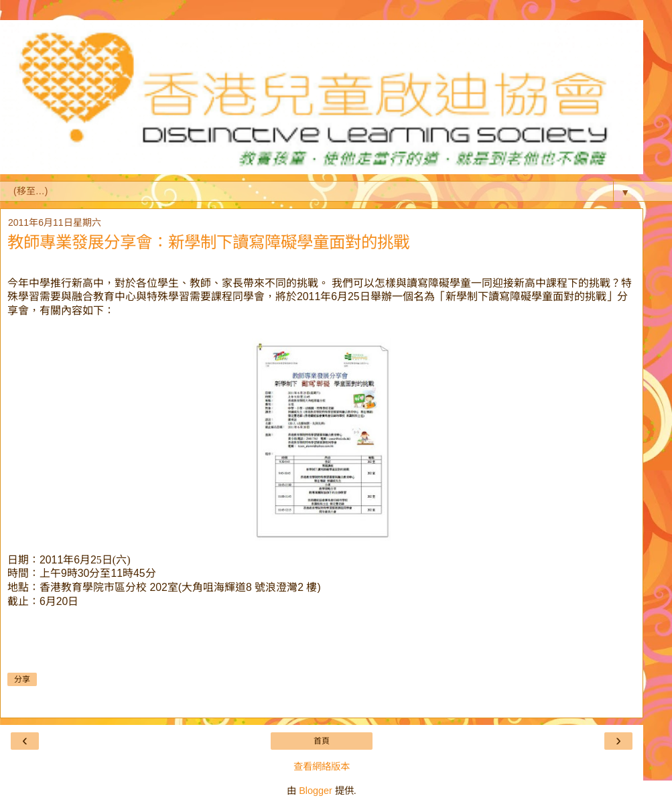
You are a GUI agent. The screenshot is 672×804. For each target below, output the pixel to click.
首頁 (322, 741)
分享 (22, 679)
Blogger (316, 791)
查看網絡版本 (322, 766)
